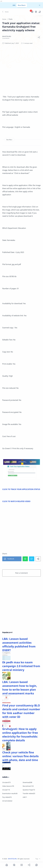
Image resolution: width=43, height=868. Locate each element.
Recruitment (28, 786)
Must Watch (22, 5)
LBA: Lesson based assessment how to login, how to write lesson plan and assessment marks (20, 688)
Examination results (10, 793)
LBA (25, 797)
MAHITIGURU (12, 859)
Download (27, 782)
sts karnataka (7, 801)
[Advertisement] (21, 71)
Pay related (7, 797)
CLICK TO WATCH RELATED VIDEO (16, 501)
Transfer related (29, 793)
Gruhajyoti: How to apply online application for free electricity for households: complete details (20, 735)
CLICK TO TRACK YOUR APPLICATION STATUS (21, 489)
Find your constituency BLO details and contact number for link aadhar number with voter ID (21, 711)
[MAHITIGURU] (7, 36)
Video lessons (8, 786)
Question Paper (29, 790)
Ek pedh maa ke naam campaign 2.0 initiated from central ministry (21, 666)
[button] (6, 12)
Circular (6, 790)
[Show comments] (36, 865)
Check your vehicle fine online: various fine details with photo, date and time (20, 756)
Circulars (6, 782)
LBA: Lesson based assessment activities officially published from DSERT (19, 644)
